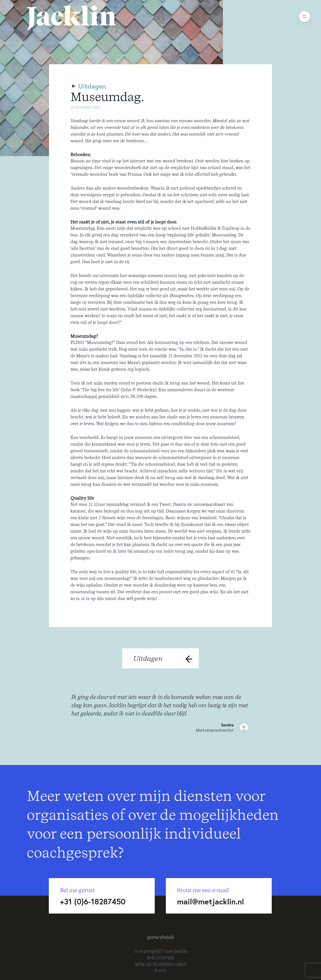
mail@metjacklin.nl (210, 901)
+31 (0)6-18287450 (93, 901)
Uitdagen (92, 86)
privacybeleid (161, 937)
